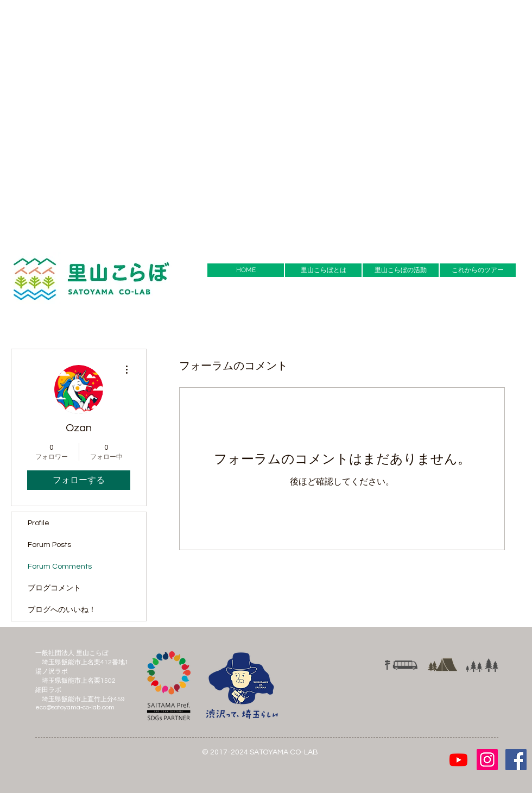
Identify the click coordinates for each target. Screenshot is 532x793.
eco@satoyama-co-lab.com (75, 707)
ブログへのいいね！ (62, 610)
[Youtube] (458, 760)
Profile (39, 523)
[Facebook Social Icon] (516, 760)
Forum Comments (60, 567)
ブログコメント (54, 588)
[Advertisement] (122, 122)
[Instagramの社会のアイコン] (487, 760)
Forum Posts (49, 545)
